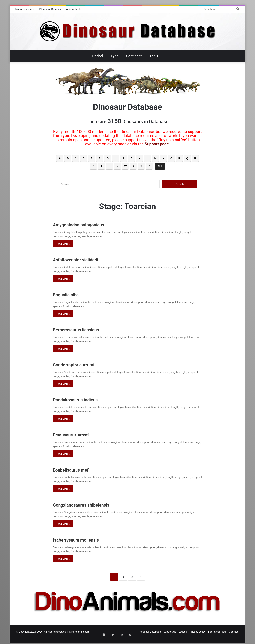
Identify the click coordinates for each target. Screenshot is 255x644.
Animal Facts (74, 9)
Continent (134, 56)
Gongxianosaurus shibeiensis (93, 504)
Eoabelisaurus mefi (79, 469)
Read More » (63, 244)
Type (114, 56)
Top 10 (155, 56)
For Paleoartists (217, 632)
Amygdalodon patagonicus (89, 224)
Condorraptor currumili (83, 364)
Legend (183, 632)
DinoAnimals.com (25, 9)
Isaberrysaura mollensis (85, 539)
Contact (234, 632)
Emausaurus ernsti (78, 434)
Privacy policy (198, 632)
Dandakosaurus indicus (84, 399)
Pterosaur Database (51, 9)
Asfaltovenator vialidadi (85, 259)
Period (98, 56)
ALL (160, 166)
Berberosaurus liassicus (85, 329)
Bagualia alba (71, 294)
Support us (170, 632)
